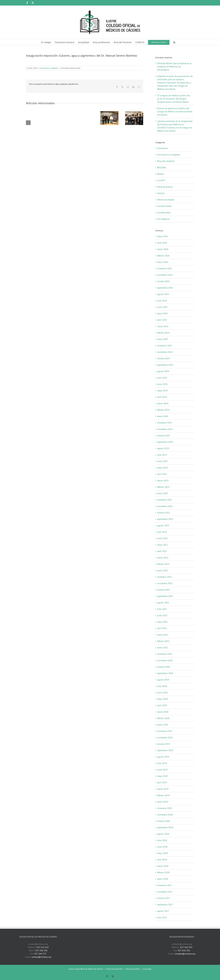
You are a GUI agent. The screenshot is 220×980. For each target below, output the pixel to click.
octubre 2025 (164, 281)
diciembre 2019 (165, 731)
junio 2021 (162, 615)
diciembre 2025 (165, 268)
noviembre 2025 (165, 275)
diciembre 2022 (165, 500)
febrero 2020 (163, 718)
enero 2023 (163, 493)
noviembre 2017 (165, 892)
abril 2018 (162, 860)
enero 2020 (163, 725)
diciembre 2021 (165, 577)
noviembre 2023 (165, 429)
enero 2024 (163, 416)
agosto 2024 (163, 371)
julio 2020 (162, 686)
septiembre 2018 (165, 827)
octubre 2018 (164, 821)
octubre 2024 (164, 358)
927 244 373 (40, 954)
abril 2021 (162, 628)
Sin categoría (163, 219)
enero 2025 (163, 339)
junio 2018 (162, 847)
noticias (161, 193)
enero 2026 (163, 262)
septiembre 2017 (165, 905)
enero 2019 (163, 802)
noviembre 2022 (165, 506)
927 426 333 (186, 947)
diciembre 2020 (165, 654)
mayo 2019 (162, 776)
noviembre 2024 (165, 352)
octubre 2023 (164, 436)
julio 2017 (162, 917)
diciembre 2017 (165, 885)
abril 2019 (162, 783)
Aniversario (162, 148)
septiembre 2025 (165, 288)
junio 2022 (162, 538)
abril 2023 (162, 474)
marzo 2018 (163, 866)
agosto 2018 (163, 834)
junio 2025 (162, 307)
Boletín (161, 174)
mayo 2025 (162, 313)
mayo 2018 (162, 853)
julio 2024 (162, 378)
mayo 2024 (162, 391)
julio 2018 (162, 840)
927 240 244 (41, 950)
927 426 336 (184, 950)
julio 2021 (162, 609)
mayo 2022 (162, 545)
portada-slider (164, 212)
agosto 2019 (163, 757)
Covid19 (161, 180)
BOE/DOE (162, 168)
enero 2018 (163, 879)
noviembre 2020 (165, 660)
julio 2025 (162, 301)
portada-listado (164, 206)
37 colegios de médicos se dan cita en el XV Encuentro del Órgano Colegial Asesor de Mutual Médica (173, 99)
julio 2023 (162, 455)
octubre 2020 (164, 667)
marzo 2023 (163, 481)
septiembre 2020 (165, 673)
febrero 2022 (163, 564)
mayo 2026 (162, 236)
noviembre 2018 (165, 815)
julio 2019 (162, 763)
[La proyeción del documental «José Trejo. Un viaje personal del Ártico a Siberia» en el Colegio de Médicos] (109, 113)
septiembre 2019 (165, 750)
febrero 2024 (163, 410)
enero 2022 (163, 570)
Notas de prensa (165, 187)
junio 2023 (162, 461)
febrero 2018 (163, 872)
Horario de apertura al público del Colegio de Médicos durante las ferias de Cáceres (175, 112)
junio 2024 (162, 384)
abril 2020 (162, 705)
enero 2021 (163, 648)
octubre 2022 (164, 513)
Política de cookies (133, 969)
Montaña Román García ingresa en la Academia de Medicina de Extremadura (174, 67)
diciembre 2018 (165, 808)
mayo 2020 (162, 699)
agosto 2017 (163, 911)
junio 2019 (162, 770)
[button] (174, 42)
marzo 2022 (163, 558)
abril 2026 (162, 243)
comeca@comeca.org (41, 957)
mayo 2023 (162, 468)
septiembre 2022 (165, 519)
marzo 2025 (163, 326)
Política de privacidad (114, 969)
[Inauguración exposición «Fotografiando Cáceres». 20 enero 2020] (134, 113)
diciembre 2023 (165, 423)
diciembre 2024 (165, 346)
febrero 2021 (163, 641)
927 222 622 (43, 947)
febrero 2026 (163, 256)
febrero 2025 (163, 333)
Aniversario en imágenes (49, 68)
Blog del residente (166, 161)
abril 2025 (162, 320)
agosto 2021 (163, 603)
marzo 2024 (163, 403)
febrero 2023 (163, 487)
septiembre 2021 (165, 596)
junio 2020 (162, 693)
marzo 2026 (163, 249)
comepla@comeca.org (185, 954)
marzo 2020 (163, 712)
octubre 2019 (164, 744)
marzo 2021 (163, 635)
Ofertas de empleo (166, 200)
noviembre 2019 (165, 738)
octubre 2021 (164, 590)
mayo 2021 (162, 622)
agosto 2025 (163, 294)
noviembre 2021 (165, 583)
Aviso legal (147, 969)
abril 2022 (162, 551)
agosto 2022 (163, 525)
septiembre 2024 (165, 365)
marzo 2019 (163, 789)
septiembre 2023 (165, 442)
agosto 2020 (163, 680)
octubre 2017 (164, 898)
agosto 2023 (163, 448)
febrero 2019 (163, 795)
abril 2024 (162, 397)
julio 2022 (162, 532)
